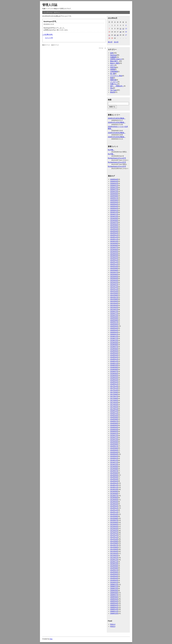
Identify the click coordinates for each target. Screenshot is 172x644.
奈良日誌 (113, 67)
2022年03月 (114, 281)
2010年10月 (114, 564)
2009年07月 (114, 595)
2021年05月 (114, 301)
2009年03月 (114, 603)
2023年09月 (114, 243)
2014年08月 (114, 469)
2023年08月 (114, 245)
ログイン (57, 12)
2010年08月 (114, 568)
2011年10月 (114, 539)
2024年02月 (114, 233)
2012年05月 (114, 524)
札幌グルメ (114, 84)
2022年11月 (114, 264)
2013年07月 (114, 496)
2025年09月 (114, 194)
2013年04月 (114, 502)
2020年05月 (114, 326)
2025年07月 (114, 198)
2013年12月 (114, 485)
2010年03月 (114, 578)
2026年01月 (114, 186)
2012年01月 (114, 533)
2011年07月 (114, 545)
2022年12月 (114, 262)
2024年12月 (114, 212)
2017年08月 (114, 394)
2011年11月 (114, 537)
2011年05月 (114, 549)
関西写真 (113, 80)
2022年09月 (114, 268)
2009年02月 (114, 605)
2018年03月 (114, 380)
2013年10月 (114, 489)
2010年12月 (114, 560)
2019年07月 (114, 347)
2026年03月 (114, 181)
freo (51, 639)
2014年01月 (114, 483)
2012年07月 (114, 520)
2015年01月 (114, 458)
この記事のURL (48, 34)
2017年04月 (114, 403)
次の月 (116, 42)
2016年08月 (114, 419)
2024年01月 (114, 235)
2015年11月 (114, 438)
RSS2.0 (113, 626)
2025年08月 (114, 196)
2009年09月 (114, 591)
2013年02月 (114, 506)
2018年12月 (114, 361)
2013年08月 (114, 494)
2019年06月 (114, 349)
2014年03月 (114, 479)
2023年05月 (114, 252)
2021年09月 (114, 293)
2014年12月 (114, 460)
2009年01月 (114, 607)
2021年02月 (114, 307)
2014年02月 (114, 481)
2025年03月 (114, 206)
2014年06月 (114, 473)
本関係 (112, 69)
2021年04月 (114, 303)
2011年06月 (114, 547)
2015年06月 (114, 448)
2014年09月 (114, 467)
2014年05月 (114, 475)
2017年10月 (114, 390)
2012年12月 (114, 510)
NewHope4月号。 (51, 21)
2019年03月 (114, 355)
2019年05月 (114, 351)
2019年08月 (114, 345)
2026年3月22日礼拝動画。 (117, 137)
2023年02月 (114, 258)
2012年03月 (114, 529)
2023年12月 (114, 237)
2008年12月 (114, 609)
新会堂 (112, 92)
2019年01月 (114, 359)
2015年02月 (114, 456)
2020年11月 (114, 314)
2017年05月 (114, 400)
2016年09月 (114, 417)
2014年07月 (114, 471)
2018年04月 (114, 378)
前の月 (110, 42)
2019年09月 (114, 343)
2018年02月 (114, 382)
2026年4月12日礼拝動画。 (117, 122)
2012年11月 (114, 512)
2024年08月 (114, 221)
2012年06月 (114, 522)
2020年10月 (114, 316)
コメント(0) (49, 38)
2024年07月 (114, 223)
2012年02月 (114, 531)
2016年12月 (114, 411)
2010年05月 (114, 574)
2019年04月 (114, 353)
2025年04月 (114, 204)
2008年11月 (114, 611)
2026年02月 (114, 183)
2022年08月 (114, 270)
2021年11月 (114, 289)
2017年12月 (114, 386)
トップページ (48, 12)
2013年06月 (114, 498)
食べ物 (112, 74)
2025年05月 (114, 202)
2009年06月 (114, 597)
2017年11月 (114, 388)
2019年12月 (114, 336)
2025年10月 (114, 192)
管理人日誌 (50, 5)
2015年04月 (114, 452)
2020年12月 (114, 312)
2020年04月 (114, 328)
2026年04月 (114, 179)
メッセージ (114, 82)
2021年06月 (114, 299)
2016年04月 (114, 427)
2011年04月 (114, 551)
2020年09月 (114, 318)
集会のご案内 (115, 63)
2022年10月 (114, 266)
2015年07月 (114, 446)
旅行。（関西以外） (117, 86)
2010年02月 (114, 580)
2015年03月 (114, 454)
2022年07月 (114, 272)
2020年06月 (114, 324)
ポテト (112, 65)
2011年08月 (114, 543)
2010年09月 (114, 566)
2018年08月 (114, 369)
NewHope (113, 55)
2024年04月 (114, 229)
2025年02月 (114, 208)
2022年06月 (114, 274)
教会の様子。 (115, 61)
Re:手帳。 (111, 150)
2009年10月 (114, 589)
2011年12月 (114, 535)
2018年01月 (114, 384)
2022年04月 (114, 278)
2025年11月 (114, 190)
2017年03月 (114, 405)
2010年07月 (114, 570)
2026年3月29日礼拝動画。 (117, 133)
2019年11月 (114, 339)
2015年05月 (114, 450)
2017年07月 (114, 396)
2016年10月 (114, 415)
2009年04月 (114, 601)
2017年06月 (114, 398)
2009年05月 (114, 599)
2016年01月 (114, 434)
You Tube (113, 90)
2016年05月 (114, 425)
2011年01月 (114, 558)
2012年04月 (114, 527)
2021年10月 (114, 291)
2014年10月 (114, 465)
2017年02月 (114, 407)
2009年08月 (114, 593)
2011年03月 (114, 553)
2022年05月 (114, 277)
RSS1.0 (113, 624)
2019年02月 (114, 357)
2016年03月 (114, 429)
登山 (112, 88)
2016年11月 (114, 413)
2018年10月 (114, 365)
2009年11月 (114, 586)
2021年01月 (114, 310)
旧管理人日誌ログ (116, 59)
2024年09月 (114, 219)
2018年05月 (114, 376)
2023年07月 (114, 248)
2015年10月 (114, 440)
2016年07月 (114, 421)
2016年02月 (114, 431)
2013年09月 (114, 491)
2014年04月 (114, 477)
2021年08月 (114, 295)
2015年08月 (114, 444)
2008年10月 (114, 613)
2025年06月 (114, 200)
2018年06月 (114, 374)
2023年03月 (114, 256)
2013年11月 (114, 487)
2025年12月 (114, 188)
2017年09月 (114, 392)
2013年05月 (114, 500)
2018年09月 (114, 367)
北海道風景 (114, 72)
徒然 (112, 53)
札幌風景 (113, 57)
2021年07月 (114, 297)
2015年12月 (114, 436)
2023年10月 (114, 241)
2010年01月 (114, 582)
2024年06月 (114, 225)
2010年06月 (114, 572)
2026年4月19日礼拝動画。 (117, 118)
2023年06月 (114, 250)
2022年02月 (114, 283)
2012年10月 (114, 514)
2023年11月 (114, 239)
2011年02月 (114, 556)
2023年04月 (114, 254)
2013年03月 (114, 504)
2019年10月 (114, 341)
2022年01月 (114, 285)
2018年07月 (114, 372)
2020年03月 (114, 330)
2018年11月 (114, 363)
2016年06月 (114, 423)
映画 (112, 78)
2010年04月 (114, 576)
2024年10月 (114, 216)
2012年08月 (114, 518)
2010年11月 (114, 562)
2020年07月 (114, 322)
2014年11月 (114, 462)
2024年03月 (114, 231)
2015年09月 (114, 442)
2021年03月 (114, 305)
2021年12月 (114, 287)
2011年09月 (114, 541)
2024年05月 (114, 227)
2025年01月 (114, 210)
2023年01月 (114, 260)
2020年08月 (114, 320)
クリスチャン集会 (116, 76)
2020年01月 (114, 334)
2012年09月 (114, 516)
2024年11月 (114, 214)
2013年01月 (114, 508)
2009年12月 (114, 584)
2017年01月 (114, 409)
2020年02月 (114, 332)
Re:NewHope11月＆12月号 (117, 158)
